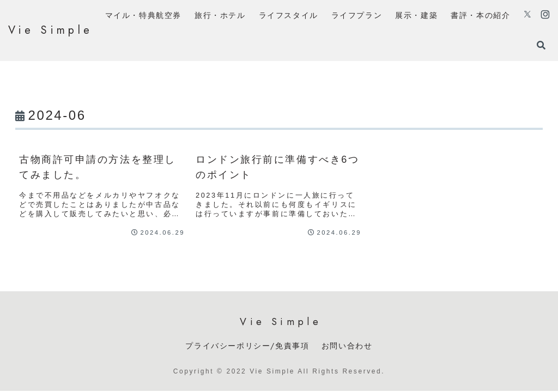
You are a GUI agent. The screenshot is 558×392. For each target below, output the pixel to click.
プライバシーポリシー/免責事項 (247, 346)
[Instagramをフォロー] (545, 15)
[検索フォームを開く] (541, 45)
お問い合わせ (347, 346)
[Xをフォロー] (527, 15)
